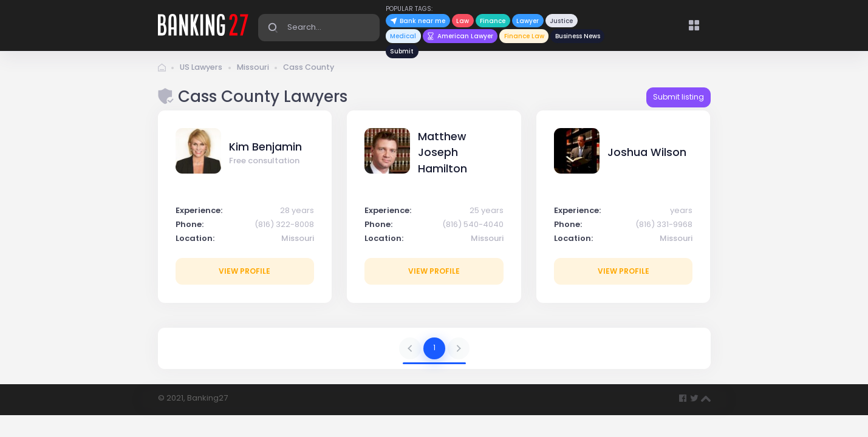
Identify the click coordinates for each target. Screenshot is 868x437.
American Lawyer (460, 36)
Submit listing (678, 100)
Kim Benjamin (265, 149)
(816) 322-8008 (284, 227)
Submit (402, 51)
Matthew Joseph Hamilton (443, 155)
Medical (403, 36)
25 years (487, 213)
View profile (244, 273)
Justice (561, 21)
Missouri (256, 70)
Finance (493, 21)
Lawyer (528, 21)
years (681, 213)
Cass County (313, 70)
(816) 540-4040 (473, 227)
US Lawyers (202, 70)
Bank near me (418, 21)
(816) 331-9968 (664, 227)
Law (463, 21)
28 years (297, 213)
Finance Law (524, 36)
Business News (578, 36)
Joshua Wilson (647, 155)
